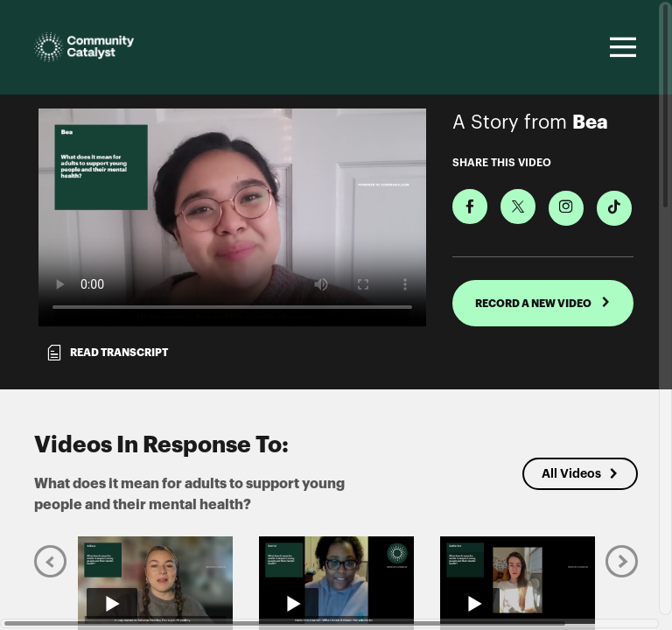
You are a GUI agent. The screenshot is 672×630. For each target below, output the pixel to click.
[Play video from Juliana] (155, 580)
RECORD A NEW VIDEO (543, 303)
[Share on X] (518, 206)
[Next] (622, 561)
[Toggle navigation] (620, 47)
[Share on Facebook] (470, 206)
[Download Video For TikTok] (614, 208)
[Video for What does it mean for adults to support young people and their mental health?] (232, 217)
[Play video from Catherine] (518, 580)
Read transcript (107, 353)
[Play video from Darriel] (336, 580)
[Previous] (50, 561)
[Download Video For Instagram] (566, 208)
